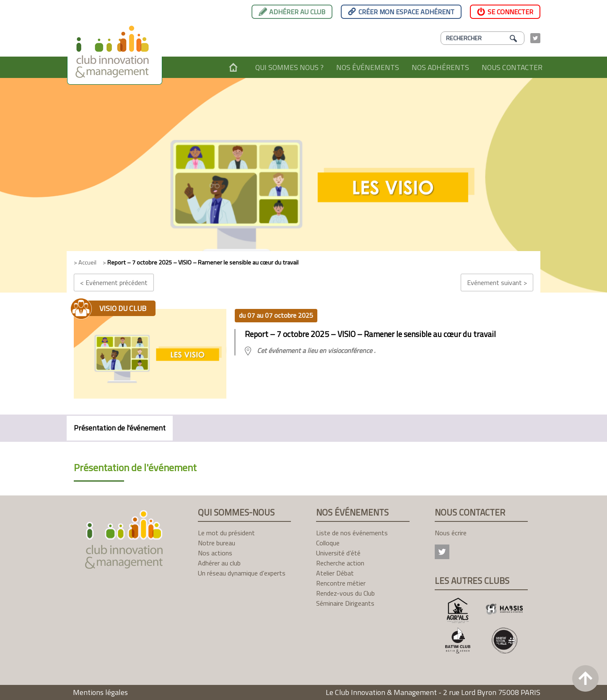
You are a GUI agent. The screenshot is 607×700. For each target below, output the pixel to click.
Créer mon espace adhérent (406, 12)
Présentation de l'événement (120, 428)
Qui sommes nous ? (289, 67)
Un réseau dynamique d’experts (242, 573)
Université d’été (338, 553)
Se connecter (510, 12)
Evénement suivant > (497, 283)
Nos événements (368, 67)
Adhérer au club (297, 12)
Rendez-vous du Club (345, 593)
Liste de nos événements (352, 533)
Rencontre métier (341, 583)
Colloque (328, 543)
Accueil (233, 67)
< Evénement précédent (114, 283)
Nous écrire (451, 533)
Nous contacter (512, 67)
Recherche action (340, 563)
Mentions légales (100, 692)
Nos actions (215, 553)
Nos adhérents (440, 67)
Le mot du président (226, 533)
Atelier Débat (335, 573)
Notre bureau (217, 543)
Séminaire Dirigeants (345, 603)
